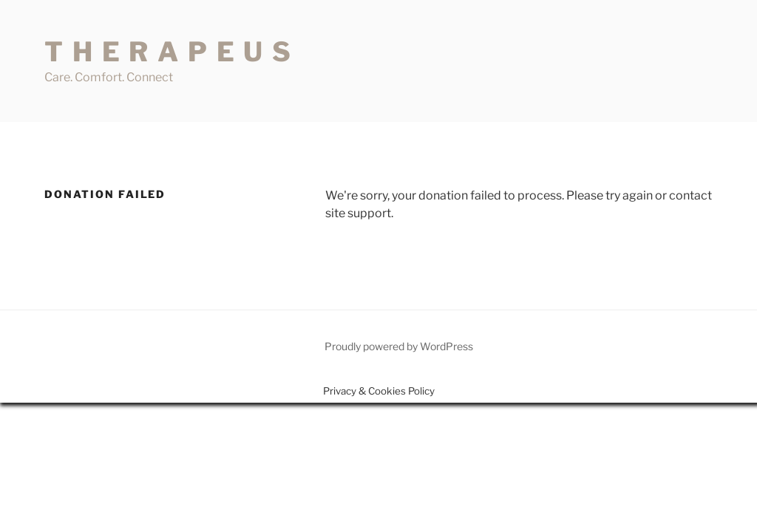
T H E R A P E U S (169, 52)
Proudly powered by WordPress (399, 346)
